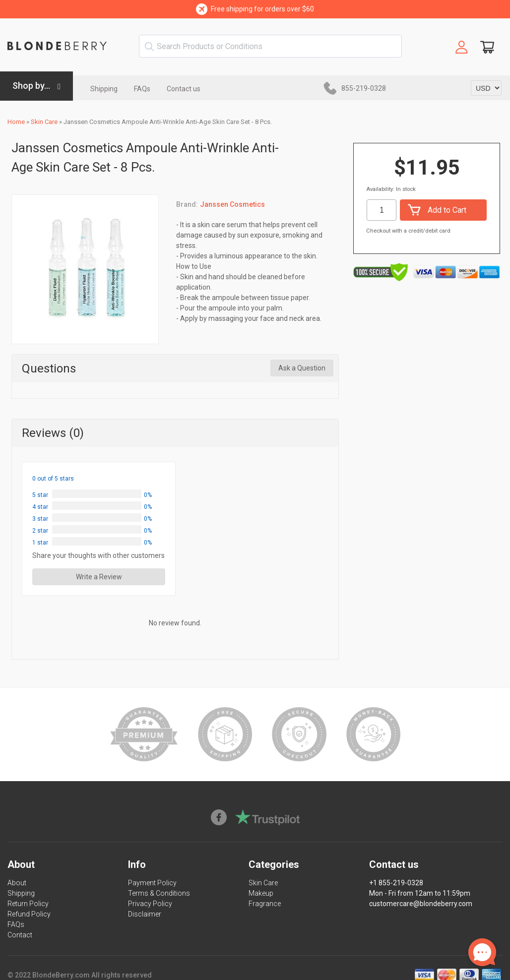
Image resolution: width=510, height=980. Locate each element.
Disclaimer (145, 914)
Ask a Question (302, 368)
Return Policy (28, 904)
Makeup (261, 893)
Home (16, 122)
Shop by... (31, 86)
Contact (20, 935)
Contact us (184, 89)
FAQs (142, 89)
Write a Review (99, 577)
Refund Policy (29, 914)
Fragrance (265, 904)
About (17, 883)
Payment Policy (152, 883)
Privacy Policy (150, 904)
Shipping (104, 89)
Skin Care (44, 122)
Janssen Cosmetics (232, 204)
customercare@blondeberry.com (421, 904)
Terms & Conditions (159, 893)
